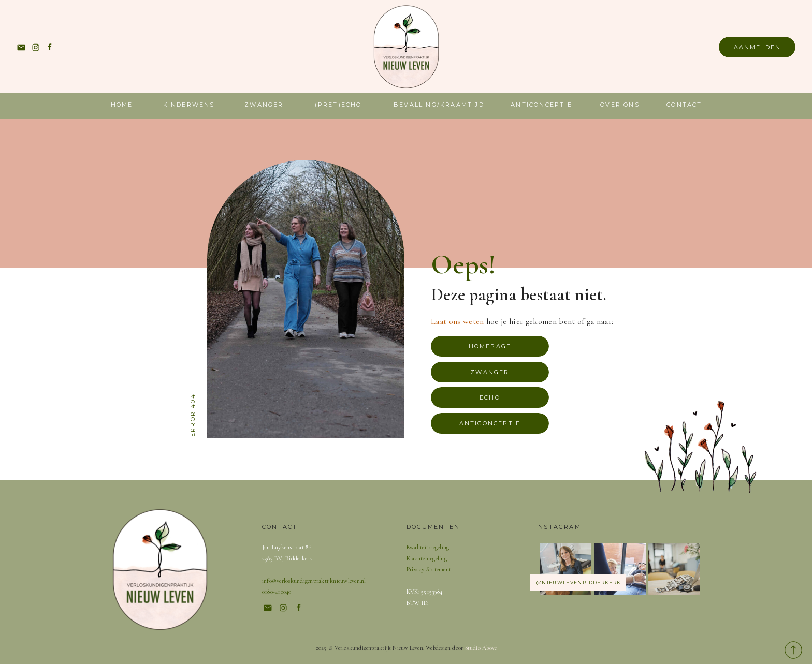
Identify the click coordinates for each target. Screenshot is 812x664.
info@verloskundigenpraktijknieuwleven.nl (314, 581)
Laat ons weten (457, 321)
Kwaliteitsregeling (428, 547)
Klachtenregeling (427, 558)
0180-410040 (277, 592)
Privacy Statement (429, 569)
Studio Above (481, 648)
